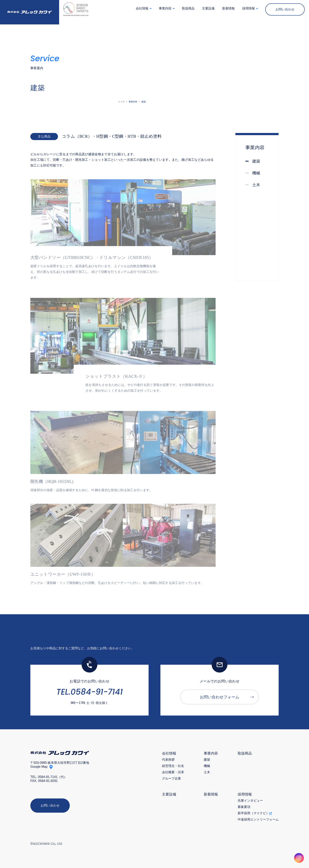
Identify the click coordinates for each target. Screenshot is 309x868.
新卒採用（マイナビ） (255, 813)
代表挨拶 (168, 760)
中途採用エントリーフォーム (258, 820)
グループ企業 (171, 779)
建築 (207, 760)
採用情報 (245, 795)
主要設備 (208, 8)
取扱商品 (188, 8)
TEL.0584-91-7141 (90, 692)
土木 (207, 772)
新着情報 (228, 8)
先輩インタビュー (250, 801)
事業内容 (211, 754)
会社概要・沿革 (173, 772)
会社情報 (169, 754)
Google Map (39, 767)
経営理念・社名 (173, 766)
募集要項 (244, 807)
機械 (207, 766)
